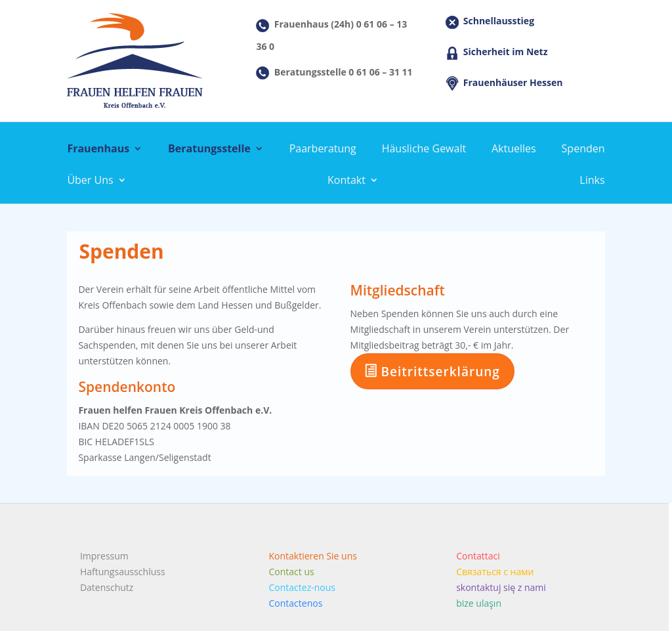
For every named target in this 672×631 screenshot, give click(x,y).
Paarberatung (323, 150)
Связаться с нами (495, 572)
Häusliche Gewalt (424, 150)
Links (592, 181)
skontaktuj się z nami (501, 587)
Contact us (292, 572)
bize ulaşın (479, 603)
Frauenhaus (98, 150)
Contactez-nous (303, 587)
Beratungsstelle (209, 150)
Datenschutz (107, 587)
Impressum (104, 556)
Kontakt (346, 181)
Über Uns (90, 181)
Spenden (583, 150)
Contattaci (478, 556)
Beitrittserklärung (432, 372)
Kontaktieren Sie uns (313, 556)
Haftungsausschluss (123, 572)
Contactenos (296, 603)
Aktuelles (514, 150)
